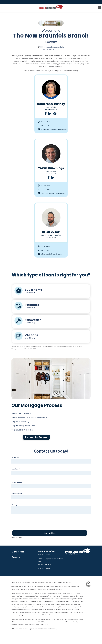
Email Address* (17, 493)
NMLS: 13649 (69, 619)
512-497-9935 (44, 190)
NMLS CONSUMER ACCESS (62, 582)
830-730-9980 (44, 569)
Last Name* (16, 469)
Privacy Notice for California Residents (50, 589)
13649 (29, 582)
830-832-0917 (44, 250)
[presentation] (29, 522)
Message (15, 505)
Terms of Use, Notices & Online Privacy (40, 586)
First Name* (16, 458)
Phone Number (17, 482)
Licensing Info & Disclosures (64, 586)
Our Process (18, 552)
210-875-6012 (44, 126)
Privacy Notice (31, 589)
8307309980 (52, 42)
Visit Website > (44, 122)
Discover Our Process (36, 437)
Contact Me (50, 533)
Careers (16, 557)
